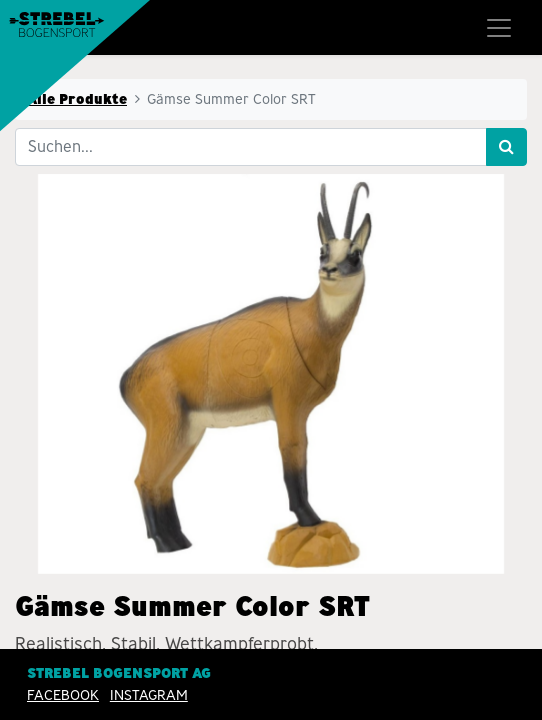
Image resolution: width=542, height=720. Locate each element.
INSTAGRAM (149, 695)
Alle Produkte (77, 99)
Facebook (63, 695)
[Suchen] (506, 147)
